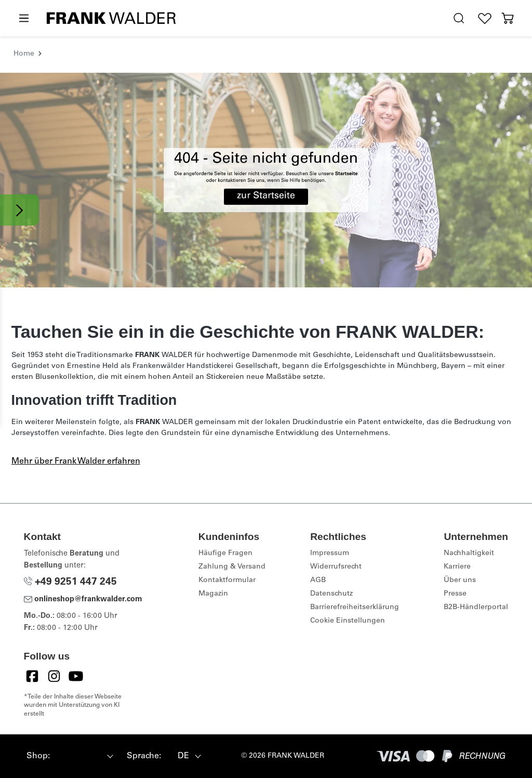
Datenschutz (331, 594)
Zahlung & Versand (232, 567)
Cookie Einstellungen (348, 621)
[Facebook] (32, 676)
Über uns (460, 581)
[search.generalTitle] (459, 18)
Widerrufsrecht (336, 567)
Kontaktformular (227, 581)
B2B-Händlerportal (476, 608)
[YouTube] (76, 676)
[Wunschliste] (485, 18)
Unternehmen (476, 537)
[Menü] (23, 19)
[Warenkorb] (508, 18)
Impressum (330, 553)
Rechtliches (338, 537)
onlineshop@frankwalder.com (83, 600)
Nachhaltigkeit (469, 553)
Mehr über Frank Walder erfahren (76, 461)
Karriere (457, 567)
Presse (455, 594)
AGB (318, 581)
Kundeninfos (229, 537)
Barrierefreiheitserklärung (355, 608)
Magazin (213, 594)
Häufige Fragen (225, 553)
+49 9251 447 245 (70, 582)
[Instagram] (54, 676)
